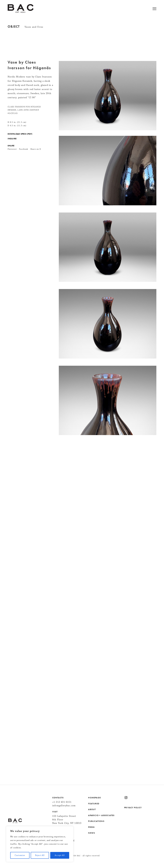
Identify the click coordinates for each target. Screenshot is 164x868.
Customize (20, 855)
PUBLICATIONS (96, 821)
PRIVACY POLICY (133, 808)
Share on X (36, 149)
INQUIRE (12, 139)
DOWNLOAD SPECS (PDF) (20, 134)
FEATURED (94, 804)
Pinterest (12, 149)
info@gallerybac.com (64, 806)
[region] (40, 844)
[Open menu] (158, 9)
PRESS (91, 827)
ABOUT (92, 809)
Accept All (60, 855)
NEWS (91, 833)
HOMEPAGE (94, 798)
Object (14, 27)
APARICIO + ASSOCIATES (101, 815)
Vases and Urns (34, 27)
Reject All (40, 855)
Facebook (24, 149)
